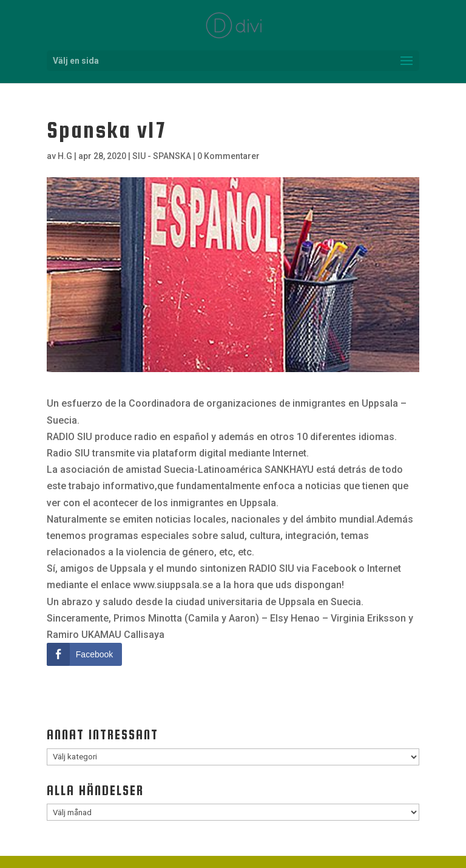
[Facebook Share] (84, 654)
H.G (65, 156)
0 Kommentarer (228, 156)
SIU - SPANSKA (162, 156)
